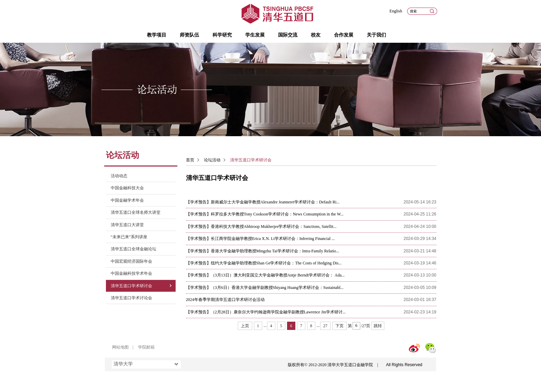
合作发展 (344, 35)
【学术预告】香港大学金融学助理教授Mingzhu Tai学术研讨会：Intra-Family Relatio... (263, 251)
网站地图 (120, 347)
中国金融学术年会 (127, 200)
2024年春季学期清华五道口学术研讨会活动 (225, 300)
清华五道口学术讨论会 (131, 298)
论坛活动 (212, 160)
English (396, 11)
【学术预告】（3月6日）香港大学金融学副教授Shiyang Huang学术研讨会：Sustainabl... (265, 288)
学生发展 (255, 35)
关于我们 (376, 35)
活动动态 (119, 176)
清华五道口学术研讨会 (131, 286)
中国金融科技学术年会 (131, 273)
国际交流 (288, 35)
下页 (340, 326)
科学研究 (222, 35)
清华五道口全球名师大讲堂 (136, 212)
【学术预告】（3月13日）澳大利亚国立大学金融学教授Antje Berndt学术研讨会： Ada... (265, 275)
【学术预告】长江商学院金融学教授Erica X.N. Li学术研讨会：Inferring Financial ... (260, 239)
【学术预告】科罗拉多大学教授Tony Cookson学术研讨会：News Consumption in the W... (265, 214)
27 (325, 326)
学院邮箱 (146, 347)
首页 (190, 160)
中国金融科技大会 (127, 188)
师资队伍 (189, 35)
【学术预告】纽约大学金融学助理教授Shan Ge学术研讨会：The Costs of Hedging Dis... (264, 263)
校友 (316, 35)
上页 (245, 326)
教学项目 (157, 35)
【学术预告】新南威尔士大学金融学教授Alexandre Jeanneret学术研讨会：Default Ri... (263, 202)
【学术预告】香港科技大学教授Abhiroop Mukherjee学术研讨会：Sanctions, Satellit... (261, 227)
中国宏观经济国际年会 (131, 261)
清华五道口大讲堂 (127, 225)
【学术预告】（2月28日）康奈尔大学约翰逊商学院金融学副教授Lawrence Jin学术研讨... (266, 312)
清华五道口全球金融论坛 (134, 249)
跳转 (378, 326)
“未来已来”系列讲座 (129, 237)
